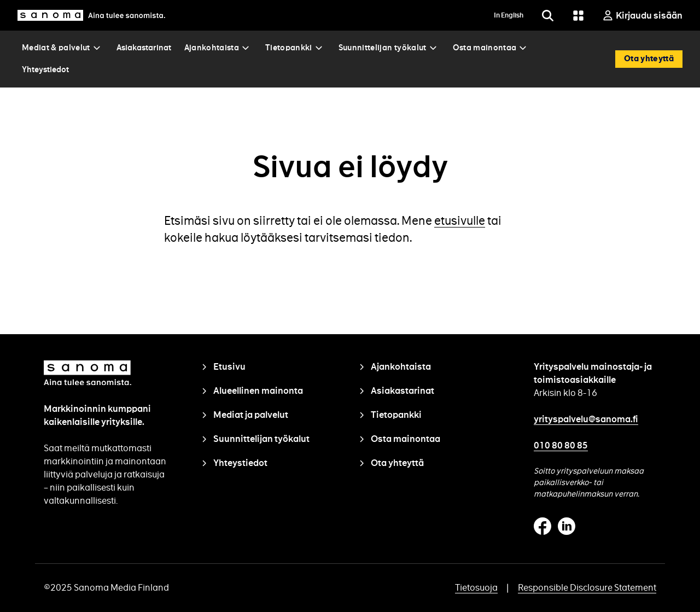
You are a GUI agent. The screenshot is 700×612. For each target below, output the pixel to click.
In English (509, 15)
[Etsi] (547, 15)
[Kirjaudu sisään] (642, 15)
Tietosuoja (476, 588)
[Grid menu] (578, 15)
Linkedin (567, 526)
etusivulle (460, 221)
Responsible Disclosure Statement (587, 588)
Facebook (542, 526)
